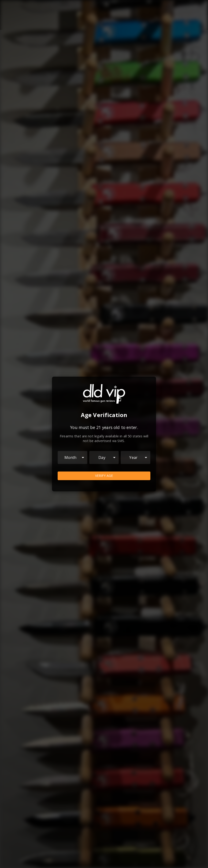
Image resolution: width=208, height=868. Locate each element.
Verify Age (104, 476)
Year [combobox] (133, 457)
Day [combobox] (102, 457)
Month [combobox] (71, 457)
